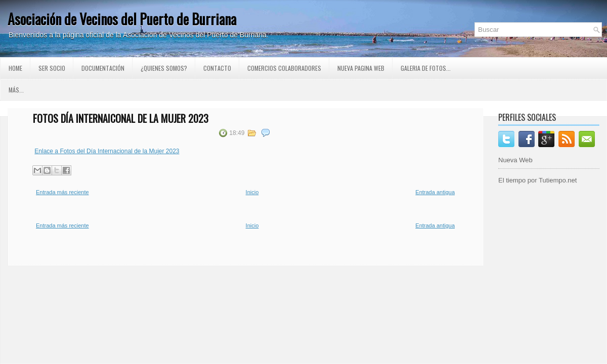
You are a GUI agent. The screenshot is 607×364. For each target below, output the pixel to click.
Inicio (252, 192)
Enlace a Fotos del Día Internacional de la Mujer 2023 (107, 151)
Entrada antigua (435, 192)
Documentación (103, 68)
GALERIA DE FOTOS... (426, 68)
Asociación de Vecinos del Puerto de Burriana (122, 19)
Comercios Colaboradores (284, 68)
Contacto (217, 68)
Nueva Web (515, 160)
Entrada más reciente (62, 192)
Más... (16, 90)
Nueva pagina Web (361, 68)
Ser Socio (52, 68)
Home (15, 68)
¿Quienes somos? (164, 68)
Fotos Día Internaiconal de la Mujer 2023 (121, 118)
